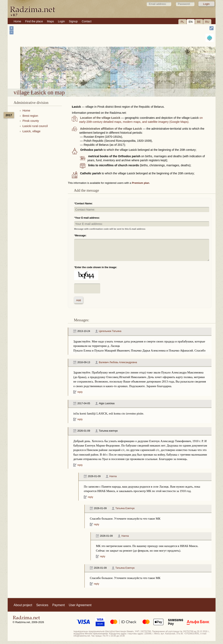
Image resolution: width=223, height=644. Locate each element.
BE (199, 22)
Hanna (113, 476)
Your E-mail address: (87, 218)
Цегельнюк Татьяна (110, 331)
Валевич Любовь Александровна (118, 362)
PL (182, 22)
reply (80, 392)
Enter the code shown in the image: (96, 267)
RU (207, 22)
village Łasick (124, 78)
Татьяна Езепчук (125, 508)
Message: (81, 236)
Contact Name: (84, 204)
